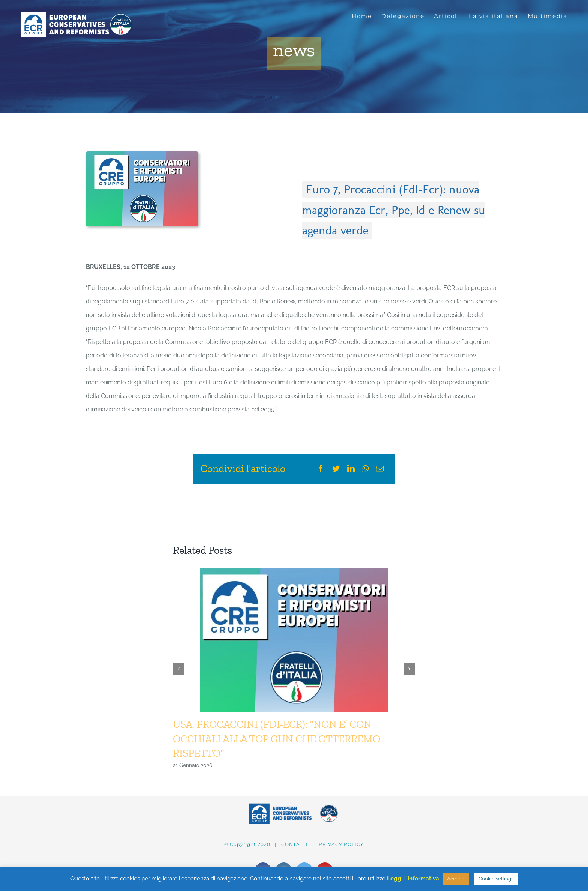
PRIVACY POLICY (341, 844)
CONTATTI (295, 844)
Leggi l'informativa (413, 879)
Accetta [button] (456, 879)
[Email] (380, 469)
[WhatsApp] (365, 469)
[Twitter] (336, 469)
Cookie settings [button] (496, 879)
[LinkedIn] (351, 469)
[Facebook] (321, 469)
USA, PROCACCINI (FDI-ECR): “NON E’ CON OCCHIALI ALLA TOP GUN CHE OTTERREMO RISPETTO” (277, 739)
